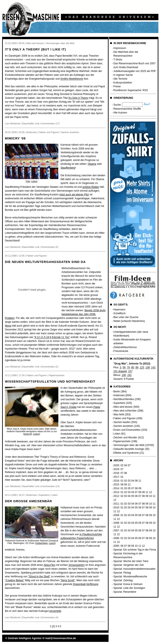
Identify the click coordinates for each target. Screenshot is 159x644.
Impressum (120, 48)
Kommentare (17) (50, 123)
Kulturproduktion (123, 83)
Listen (117, 434)
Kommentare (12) (50, 486)
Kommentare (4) (50, 617)
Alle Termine (120, 79)
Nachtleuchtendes (124, 399)
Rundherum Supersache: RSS (131, 90)
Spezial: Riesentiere (125, 592)
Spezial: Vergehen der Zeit (129, 565)
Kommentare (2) (50, 367)
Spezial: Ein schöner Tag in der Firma (135, 550)
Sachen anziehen (123, 426)
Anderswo (119, 395)
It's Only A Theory (78, 98)
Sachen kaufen (122, 422)
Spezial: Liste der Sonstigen (129, 588)
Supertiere (119, 403)
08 (126, 473)
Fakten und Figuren (125, 418)
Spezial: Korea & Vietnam (128, 584)
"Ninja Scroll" (67, 580)
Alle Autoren (120, 113)
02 (122, 465)
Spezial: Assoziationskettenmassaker (135, 569)
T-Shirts (118, 60)
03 (129, 481)
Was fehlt (119, 415)
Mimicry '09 (15, 138)
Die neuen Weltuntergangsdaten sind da (45, 262)
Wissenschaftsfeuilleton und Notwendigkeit (50, 381)
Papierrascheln (122, 441)
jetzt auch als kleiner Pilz (74, 195)
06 (136, 496)
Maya (8, 326)
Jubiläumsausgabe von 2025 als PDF (135, 71)
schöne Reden (91, 187)
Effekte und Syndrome (126, 453)
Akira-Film (49, 565)
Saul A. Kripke (68, 407)
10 (151, 496)
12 (129, 485)
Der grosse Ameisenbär (28, 501)
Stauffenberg (68, 168)
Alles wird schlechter (125, 411)
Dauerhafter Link (31, 123)
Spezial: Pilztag (122, 573)
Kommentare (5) (50, 247)
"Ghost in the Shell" (39, 577)
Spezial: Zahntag (123, 580)
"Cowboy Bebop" (15, 580)
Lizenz (34, 181)
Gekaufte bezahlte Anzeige (129, 449)
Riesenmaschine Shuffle (127, 109)
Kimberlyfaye (41, 543)
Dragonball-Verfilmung (86, 584)
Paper (97, 407)
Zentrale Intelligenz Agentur (25, 638)
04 (126, 465)
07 (129, 465)
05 (129, 488)
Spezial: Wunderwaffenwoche (130, 577)
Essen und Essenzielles (127, 430)
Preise (117, 86)
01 (122, 477)
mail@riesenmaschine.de (60, 638)
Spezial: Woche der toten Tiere (131, 561)
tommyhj (28, 434)
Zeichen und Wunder (125, 437)
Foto (28, 181)
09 (126, 485)
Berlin (117, 392)
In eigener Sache (123, 75)
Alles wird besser (123, 407)
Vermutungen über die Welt (129, 445)
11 (140, 481)
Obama (92, 164)
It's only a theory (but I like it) (35, 49)
